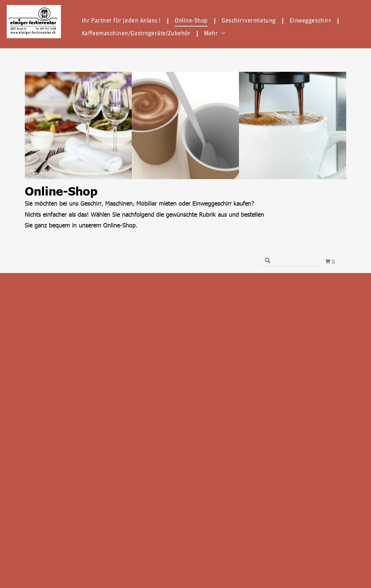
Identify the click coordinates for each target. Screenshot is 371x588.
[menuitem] (123, 20)
